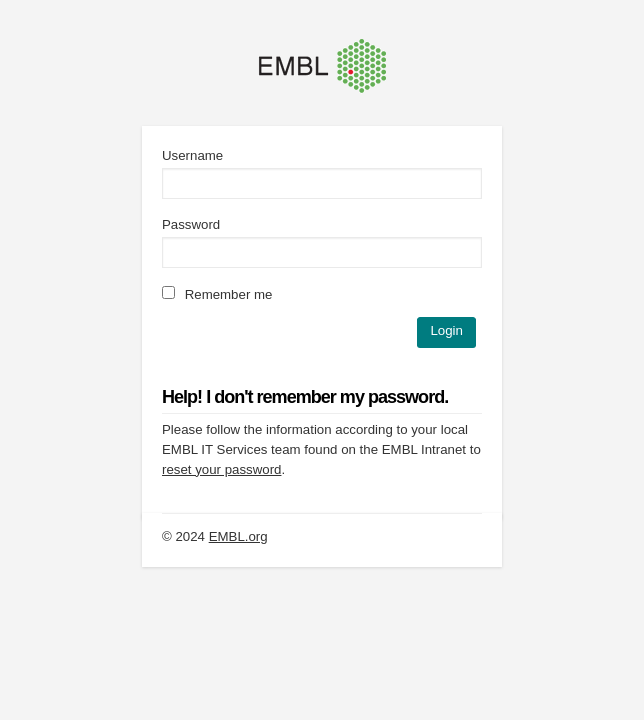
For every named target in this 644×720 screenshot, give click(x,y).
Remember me (217, 294)
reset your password (221, 469)
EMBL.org (238, 536)
